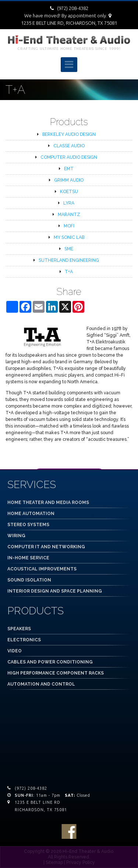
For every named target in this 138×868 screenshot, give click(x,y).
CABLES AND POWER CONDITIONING (50, 662)
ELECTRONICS (24, 640)
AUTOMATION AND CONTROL (41, 684)
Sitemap (54, 862)
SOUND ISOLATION (29, 580)
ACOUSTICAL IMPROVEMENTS (42, 569)
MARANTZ (69, 215)
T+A (69, 272)
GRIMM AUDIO (69, 180)
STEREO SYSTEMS (28, 525)
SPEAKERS (19, 629)
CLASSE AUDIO (69, 146)
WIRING (16, 536)
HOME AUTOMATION (31, 514)
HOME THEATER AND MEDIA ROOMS (48, 502)
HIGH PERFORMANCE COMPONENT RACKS (56, 673)
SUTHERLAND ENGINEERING (69, 260)
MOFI (69, 226)
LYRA (69, 203)
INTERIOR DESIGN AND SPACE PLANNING (55, 591)
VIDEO (15, 651)
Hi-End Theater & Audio (88, 851)
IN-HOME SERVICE (28, 558)
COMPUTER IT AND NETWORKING (46, 547)
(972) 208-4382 (73, 8)
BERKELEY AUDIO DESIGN (69, 134)
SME (69, 249)
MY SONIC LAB (69, 237)
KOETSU (69, 192)
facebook (69, 831)
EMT (69, 169)
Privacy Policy (81, 862)
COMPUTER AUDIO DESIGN (69, 157)
